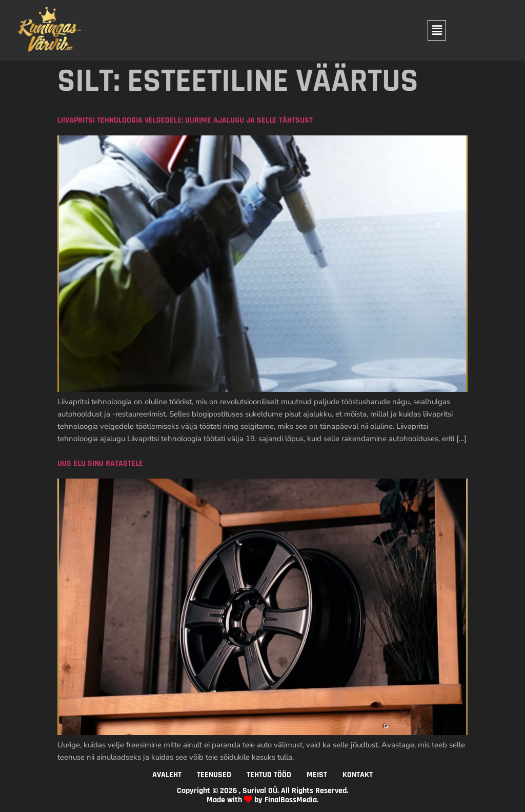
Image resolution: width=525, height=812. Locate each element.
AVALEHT (167, 775)
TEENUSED (214, 775)
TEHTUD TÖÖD (269, 775)
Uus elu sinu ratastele (100, 463)
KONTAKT (358, 775)
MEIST (317, 775)
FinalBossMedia (291, 800)
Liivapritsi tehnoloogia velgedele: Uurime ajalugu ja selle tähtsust (185, 120)
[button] (437, 30)
